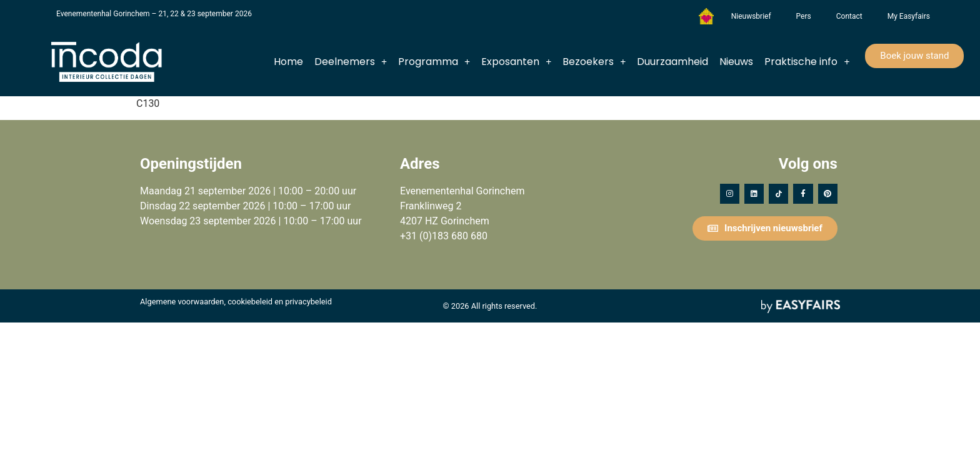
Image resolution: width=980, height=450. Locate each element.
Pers (804, 16)
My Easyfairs (909, 16)
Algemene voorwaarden (182, 302)
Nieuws (736, 62)
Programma (434, 62)
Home (288, 62)
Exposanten (516, 62)
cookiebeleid (250, 302)
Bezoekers (594, 62)
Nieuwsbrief (751, 16)
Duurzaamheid (672, 62)
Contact (849, 16)
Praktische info (807, 62)
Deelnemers (351, 62)
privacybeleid (308, 302)
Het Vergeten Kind (706, 16)
